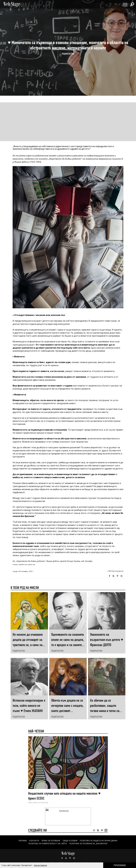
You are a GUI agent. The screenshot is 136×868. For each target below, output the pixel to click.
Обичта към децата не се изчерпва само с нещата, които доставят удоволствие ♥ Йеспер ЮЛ (67, 711)
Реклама (21, 841)
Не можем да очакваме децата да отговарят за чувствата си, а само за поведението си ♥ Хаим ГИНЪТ (28, 645)
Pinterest (70, 858)
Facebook (109, 576)
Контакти (33, 841)
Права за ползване (50, 841)
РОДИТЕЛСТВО (68, 54)
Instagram (121, 576)
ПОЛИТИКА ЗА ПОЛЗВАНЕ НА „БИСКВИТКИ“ (89, 843)
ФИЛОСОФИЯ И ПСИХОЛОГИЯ (38, 803)
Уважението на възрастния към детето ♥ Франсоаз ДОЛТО (107, 640)
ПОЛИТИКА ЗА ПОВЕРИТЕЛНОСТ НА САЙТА (46, 843)
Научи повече (40, 865)
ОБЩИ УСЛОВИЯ (70, 841)
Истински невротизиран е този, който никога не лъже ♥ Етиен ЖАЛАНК (29, 706)
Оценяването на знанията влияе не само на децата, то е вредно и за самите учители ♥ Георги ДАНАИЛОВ (68, 645)
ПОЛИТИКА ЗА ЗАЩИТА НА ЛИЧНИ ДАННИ (100, 841)
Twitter (113, 576)
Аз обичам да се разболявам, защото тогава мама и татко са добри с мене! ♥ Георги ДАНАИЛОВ (105, 711)
